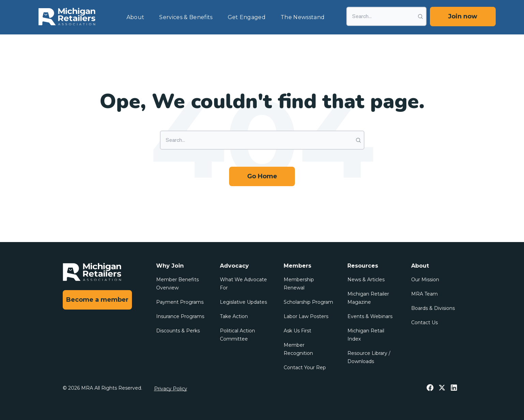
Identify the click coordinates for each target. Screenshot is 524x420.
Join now (463, 16)
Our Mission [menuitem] (425, 280)
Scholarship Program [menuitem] (308, 302)
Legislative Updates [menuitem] (243, 302)
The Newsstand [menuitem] (303, 17)
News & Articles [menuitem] (366, 280)
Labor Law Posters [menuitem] (306, 316)
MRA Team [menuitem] (424, 294)
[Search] (386, 16)
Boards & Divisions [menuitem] (433, 308)
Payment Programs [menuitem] (180, 302)
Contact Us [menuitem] (424, 322)
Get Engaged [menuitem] (247, 17)
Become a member (97, 300)
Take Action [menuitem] (234, 316)
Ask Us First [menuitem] (297, 331)
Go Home (262, 176)
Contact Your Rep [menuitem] (305, 367)
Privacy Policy (171, 389)
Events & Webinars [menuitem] (370, 316)
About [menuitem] (136, 17)
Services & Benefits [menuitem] (186, 17)
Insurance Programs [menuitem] (180, 316)
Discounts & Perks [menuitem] (178, 331)
